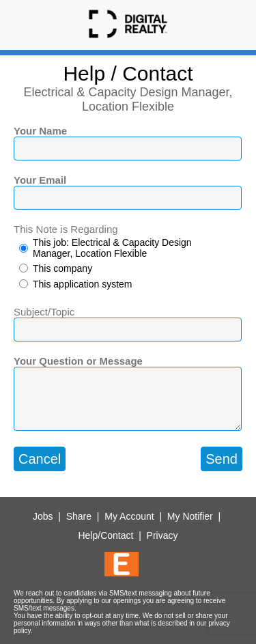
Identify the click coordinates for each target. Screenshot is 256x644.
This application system (83, 284)
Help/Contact (105, 535)
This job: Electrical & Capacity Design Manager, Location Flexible (112, 248)
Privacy (162, 535)
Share (79, 516)
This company (62, 268)
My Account (129, 516)
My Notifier (190, 516)
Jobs (43, 516)
